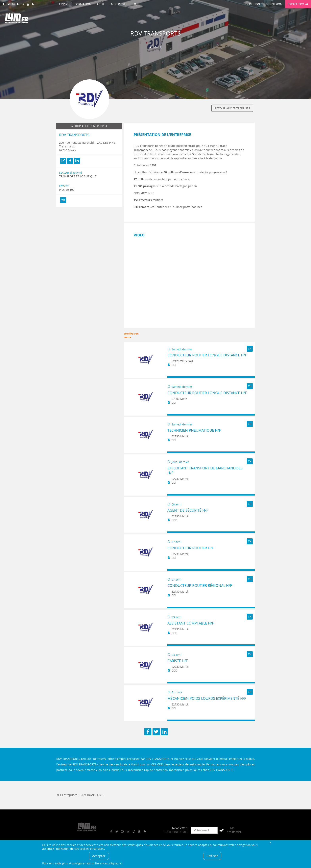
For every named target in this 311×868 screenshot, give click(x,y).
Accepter (99, 856)
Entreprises (118, 4)
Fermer (270, 842)
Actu (100, 4)
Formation (83, 4)
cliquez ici (116, 863)
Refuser (212, 856)
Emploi (64, 4)
